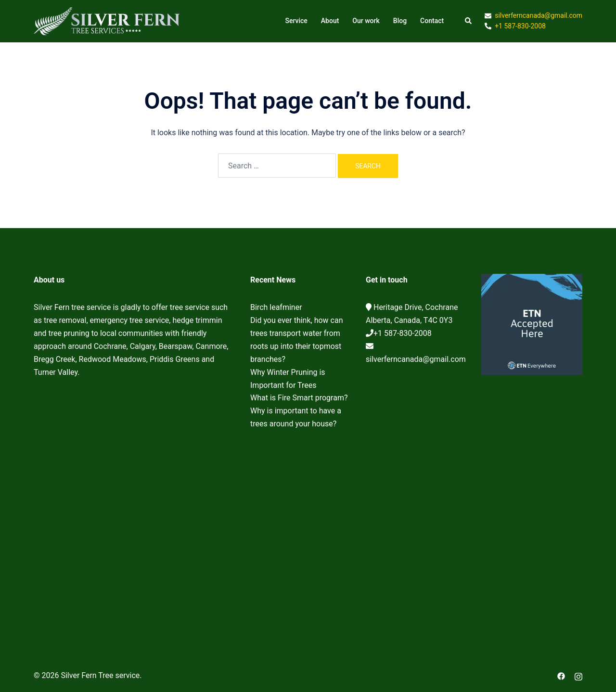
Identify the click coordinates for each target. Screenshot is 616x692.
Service (296, 21)
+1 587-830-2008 (403, 333)
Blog (400, 21)
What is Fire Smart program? (299, 398)
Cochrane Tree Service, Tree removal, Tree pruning (135, 502)
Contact (432, 21)
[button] (469, 21)
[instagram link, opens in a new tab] (578, 675)
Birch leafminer (276, 307)
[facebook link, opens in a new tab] (561, 675)
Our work (366, 21)
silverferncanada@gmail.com (416, 359)
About (330, 21)
